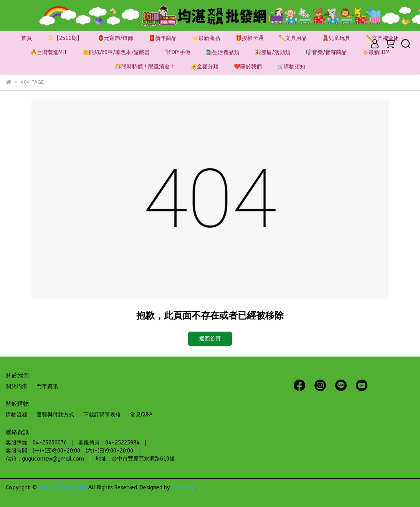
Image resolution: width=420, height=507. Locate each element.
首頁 (26, 38)
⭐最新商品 (206, 38)
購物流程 (17, 415)
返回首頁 (210, 339)
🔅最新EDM (376, 52)
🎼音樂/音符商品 (326, 52)
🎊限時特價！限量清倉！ (145, 67)
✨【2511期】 (65, 38)
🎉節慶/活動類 (272, 52)
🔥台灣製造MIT (49, 52)
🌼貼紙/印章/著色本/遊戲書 (116, 52)
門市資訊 (47, 386)
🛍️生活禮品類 (222, 52)
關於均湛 (17, 386)
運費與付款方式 (55, 415)
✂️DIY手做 (178, 52)
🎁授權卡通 (249, 38)
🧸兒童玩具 (336, 38)
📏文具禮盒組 (382, 38)
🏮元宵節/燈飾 (115, 38)
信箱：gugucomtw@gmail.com (45, 459)
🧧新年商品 (163, 38)
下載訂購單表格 (102, 415)
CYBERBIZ (183, 488)
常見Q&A (141, 415)
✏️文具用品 (293, 38)
